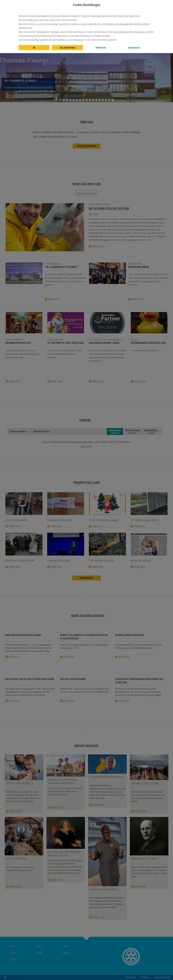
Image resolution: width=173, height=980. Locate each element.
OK (34, 48)
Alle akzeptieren (67, 48)
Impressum (101, 48)
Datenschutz (134, 48)
